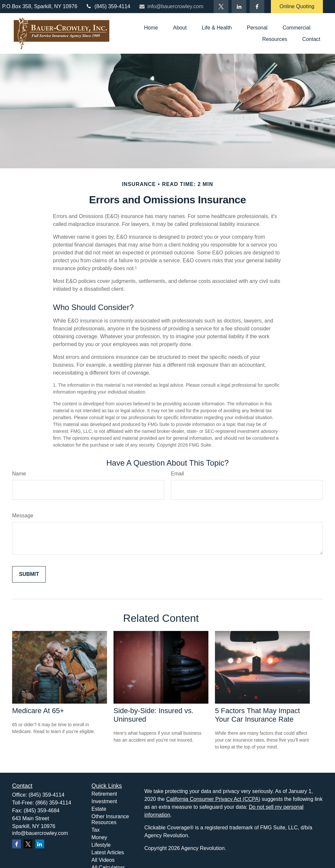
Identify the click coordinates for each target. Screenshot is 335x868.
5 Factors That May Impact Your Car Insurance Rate (257, 715)
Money (99, 837)
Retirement (104, 794)
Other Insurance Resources (110, 819)
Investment (104, 801)
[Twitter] (221, 7)
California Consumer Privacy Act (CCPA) (213, 799)
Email (177, 474)
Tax (96, 830)
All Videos (103, 860)
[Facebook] (257, 7)
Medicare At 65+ (38, 711)
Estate (99, 809)
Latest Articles (108, 852)
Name (19, 474)
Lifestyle (101, 845)
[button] (151, 28)
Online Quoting (297, 6)
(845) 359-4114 (108, 6)
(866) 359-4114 (53, 803)
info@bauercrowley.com (171, 6)
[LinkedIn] (239, 7)
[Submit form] (29, 574)
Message (23, 516)
